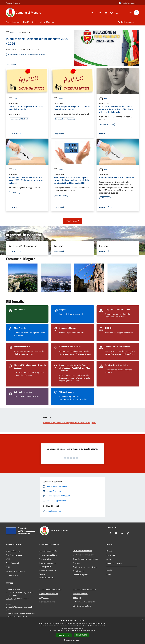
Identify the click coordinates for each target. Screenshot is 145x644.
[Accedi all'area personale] (128, 3)
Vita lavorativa (45, 559)
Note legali (77, 598)
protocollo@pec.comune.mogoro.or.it (21, 613)
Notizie (109, 551)
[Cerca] (136, 13)
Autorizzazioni (78, 571)
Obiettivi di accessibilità (82, 606)
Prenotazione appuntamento (50, 590)
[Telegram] (111, 13)
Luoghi (109, 570)
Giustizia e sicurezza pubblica (84, 555)
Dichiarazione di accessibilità (84, 602)
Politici (8, 567)
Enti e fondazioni (12, 563)
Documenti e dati (12, 575)
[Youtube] (105, 13)
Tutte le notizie (72, 221)
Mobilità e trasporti (47, 578)
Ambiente (77, 563)
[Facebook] (99, 13)
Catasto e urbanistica (48, 570)
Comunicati (111, 555)
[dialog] (72, 630)
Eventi (109, 574)
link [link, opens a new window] (94, 630)
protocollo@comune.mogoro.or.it (19, 607)
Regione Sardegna (13, 3)
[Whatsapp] (116, 13)
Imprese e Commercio (48, 563)
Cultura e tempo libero (48, 555)
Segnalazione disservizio (49, 594)
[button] (72, 640)
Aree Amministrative (14, 555)
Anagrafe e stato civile (48, 551)
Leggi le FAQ (44, 598)
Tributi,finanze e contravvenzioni (86, 559)
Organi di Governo (13, 551)
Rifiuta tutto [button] (82, 635)
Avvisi (12, 33)
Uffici (8, 559)
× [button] (142, 619)
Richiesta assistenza (47, 602)
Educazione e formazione (83, 551)
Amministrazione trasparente (84, 590)
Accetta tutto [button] (64, 635)
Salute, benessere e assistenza (85, 567)
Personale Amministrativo (16, 571)
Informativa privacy (80, 594)
